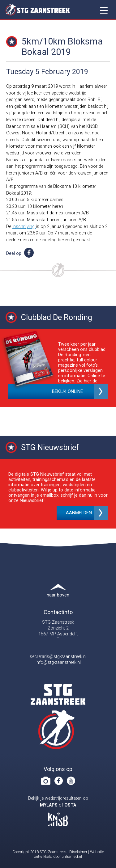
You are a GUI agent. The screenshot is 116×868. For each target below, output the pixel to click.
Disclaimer (78, 852)
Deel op (20, 253)
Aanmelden (79, 513)
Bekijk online (67, 392)
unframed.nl (72, 856)
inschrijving (24, 227)
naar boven (58, 595)
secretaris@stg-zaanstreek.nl (58, 657)
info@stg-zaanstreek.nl (58, 662)
